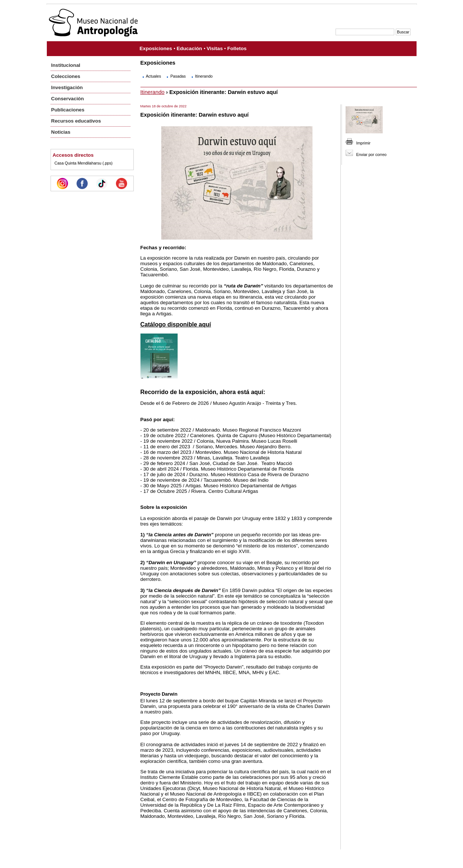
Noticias (61, 132)
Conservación (68, 99)
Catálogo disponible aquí (176, 324)
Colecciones (66, 76)
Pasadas (178, 76)
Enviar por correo (372, 155)
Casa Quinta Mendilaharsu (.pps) (84, 163)
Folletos (237, 48)
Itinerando (204, 76)
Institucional (66, 65)
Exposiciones (156, 48)
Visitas (215, 48)
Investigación (67, 87)
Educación (189, 48)
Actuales (154, 76)
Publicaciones (68, 110)
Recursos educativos (76, 121)
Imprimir (363, 143)
